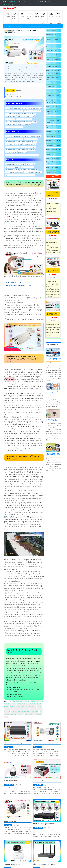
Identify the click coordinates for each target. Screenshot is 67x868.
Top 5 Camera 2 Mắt (10, 119)
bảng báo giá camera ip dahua (35, 108)
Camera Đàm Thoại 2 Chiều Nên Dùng (14, 111)
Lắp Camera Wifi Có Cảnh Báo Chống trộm (52, 121)
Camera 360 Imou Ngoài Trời (53, 146)
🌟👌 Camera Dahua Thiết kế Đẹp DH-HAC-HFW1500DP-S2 (21, 31)
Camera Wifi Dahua (51, 31)
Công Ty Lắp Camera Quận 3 (21, 701)
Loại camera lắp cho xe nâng (53, 66)
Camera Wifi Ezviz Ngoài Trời (31, 139)
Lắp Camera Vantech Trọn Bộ (12, 170)
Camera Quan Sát (9, 26)
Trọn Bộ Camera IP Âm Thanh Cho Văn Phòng (25, 712)
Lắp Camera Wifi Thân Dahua (52, 107)
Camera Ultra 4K (50, 63)
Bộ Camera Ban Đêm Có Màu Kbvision (14, 172)
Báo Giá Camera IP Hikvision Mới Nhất (32, 111)
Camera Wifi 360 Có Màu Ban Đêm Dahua (52, 35)
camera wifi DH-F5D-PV (11, 821)
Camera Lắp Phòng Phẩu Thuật (52, 78)
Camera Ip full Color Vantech (53, 59)
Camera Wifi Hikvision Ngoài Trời (29, 142)
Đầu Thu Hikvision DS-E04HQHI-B (14, 743)
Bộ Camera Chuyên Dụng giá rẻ (13, 167)
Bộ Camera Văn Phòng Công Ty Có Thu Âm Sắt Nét (54, 270)
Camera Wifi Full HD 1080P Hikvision (14, 144)
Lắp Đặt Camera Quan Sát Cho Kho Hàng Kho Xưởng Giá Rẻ (53, 455)
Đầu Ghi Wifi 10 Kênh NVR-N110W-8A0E (45, 864)
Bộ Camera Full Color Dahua (27, 167)
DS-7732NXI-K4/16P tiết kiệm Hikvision (45, 781)
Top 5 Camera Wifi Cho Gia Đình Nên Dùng (15, 155)
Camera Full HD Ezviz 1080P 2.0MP (53, 112)
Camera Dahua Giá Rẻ (22, 26)
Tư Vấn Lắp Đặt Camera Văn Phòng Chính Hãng (53, 359)
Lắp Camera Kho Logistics (52, 70)
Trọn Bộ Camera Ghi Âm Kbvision (27, 175)
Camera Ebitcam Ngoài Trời (29, 144)
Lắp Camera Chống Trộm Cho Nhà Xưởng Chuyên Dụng (53, 194)
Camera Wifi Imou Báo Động (28, 150)
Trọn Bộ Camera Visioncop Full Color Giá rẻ (15, 164)
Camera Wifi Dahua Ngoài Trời (52, 127)
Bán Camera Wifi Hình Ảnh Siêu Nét (53, 132)
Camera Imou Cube (23, 152)
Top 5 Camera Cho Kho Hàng (12, 122)
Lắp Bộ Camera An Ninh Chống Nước (52, 314)
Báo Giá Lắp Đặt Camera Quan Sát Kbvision (23, 706)
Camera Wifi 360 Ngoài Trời (53, 117)
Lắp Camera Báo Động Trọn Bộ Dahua (33, 172)
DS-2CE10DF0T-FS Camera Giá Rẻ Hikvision (46, 743)
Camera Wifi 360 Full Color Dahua (53, 163)
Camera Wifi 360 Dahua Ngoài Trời (52, 40)
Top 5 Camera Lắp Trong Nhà (20, 108)
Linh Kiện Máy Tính (30, 164)
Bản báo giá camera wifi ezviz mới (24, 119)
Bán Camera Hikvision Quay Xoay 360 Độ (53, 141)
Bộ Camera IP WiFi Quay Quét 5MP (44, 824)
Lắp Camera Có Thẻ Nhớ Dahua (52, 46)
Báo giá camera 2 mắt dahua (12, 114)
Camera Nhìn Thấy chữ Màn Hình (53, 91)
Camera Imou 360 (50, 155)
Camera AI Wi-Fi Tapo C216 (12, 864)
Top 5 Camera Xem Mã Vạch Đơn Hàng (14, 127)
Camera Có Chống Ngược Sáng (52, 55)
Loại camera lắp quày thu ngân (52, 96)
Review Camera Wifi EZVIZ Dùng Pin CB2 (53, 420)
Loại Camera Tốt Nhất (11, 116)
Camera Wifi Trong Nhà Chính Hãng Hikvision (52, 102)
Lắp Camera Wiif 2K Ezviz (11, 152)
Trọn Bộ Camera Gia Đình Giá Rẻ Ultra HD (53, 232)
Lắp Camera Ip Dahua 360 (53, 158)
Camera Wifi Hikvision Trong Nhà (29, 147)
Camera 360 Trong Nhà (52, 50)
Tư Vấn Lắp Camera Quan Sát (53, 392)
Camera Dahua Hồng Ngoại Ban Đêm (40, 26)
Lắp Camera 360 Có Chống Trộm (53, 168)
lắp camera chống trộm (52, 83)
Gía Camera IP (9, 108)
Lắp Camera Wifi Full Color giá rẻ (13, 142)
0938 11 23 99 (13, 2)
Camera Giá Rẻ (8, 4)
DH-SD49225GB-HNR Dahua (12, 781)
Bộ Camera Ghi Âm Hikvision (12, 175)
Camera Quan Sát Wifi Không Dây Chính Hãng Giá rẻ (17, 136)
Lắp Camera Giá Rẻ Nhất (52, 74)
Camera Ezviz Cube (51, 137)
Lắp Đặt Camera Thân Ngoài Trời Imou (14, 139)
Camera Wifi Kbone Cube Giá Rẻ (13, 147)
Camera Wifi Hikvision (35, 136)
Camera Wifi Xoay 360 (52, 173)
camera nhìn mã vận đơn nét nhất (28, 114)
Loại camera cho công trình (53, 86)
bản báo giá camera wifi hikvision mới (28, 122)
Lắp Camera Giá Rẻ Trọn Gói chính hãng (29, 170)
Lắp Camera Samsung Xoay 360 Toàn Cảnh (53, 150)
